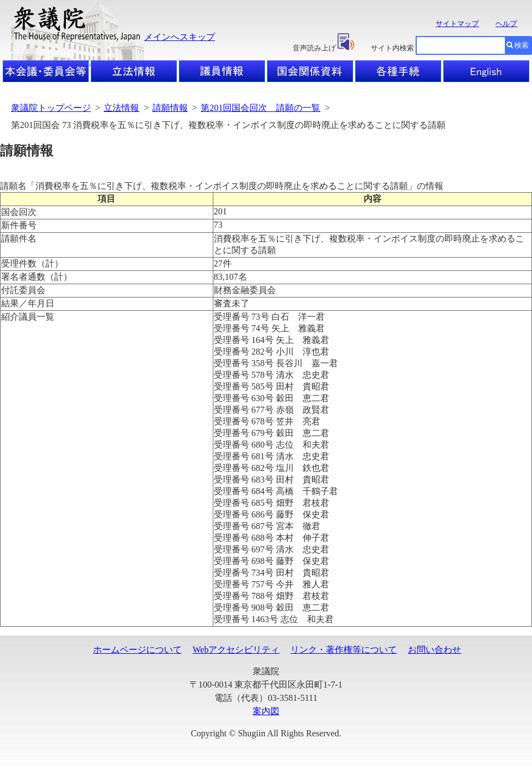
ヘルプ (506, 24)
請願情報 (170, 108)
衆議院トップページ (51, 108)
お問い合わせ (434, 650)
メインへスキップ (180, 37)
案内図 (266, 711)
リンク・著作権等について (344, 650)
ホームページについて (137, 650)
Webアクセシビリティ (236, 650)
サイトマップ (457, 24)
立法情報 (121, 108)
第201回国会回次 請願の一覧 (260, 108)
